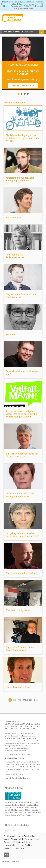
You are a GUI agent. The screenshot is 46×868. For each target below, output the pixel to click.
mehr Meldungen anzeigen (23, 700)
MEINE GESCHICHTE (23, 86)
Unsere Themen (26, 815)
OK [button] (7, 855)
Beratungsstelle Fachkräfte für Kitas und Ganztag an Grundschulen (27, 7)
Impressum (6, 862)
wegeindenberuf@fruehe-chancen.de (18, 778)
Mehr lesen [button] (19, 848)
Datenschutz (15, 862)
